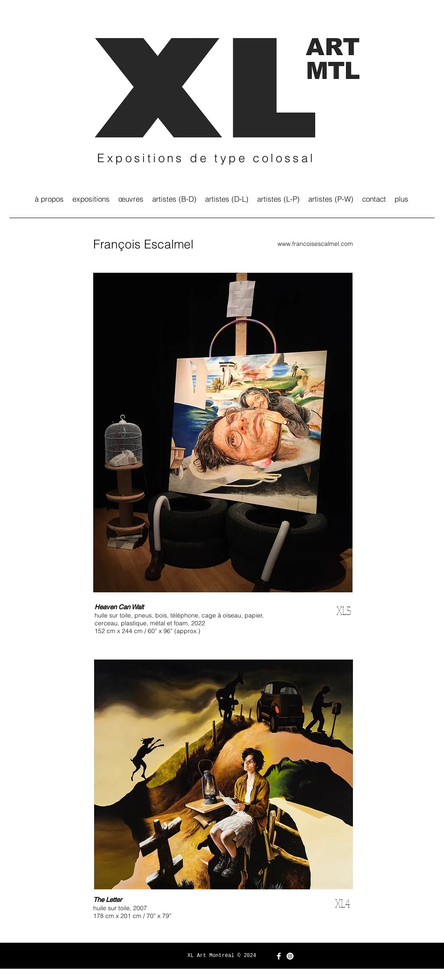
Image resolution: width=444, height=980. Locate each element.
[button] (174, 199)
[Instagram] (290, 956)
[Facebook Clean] (279, 956)
